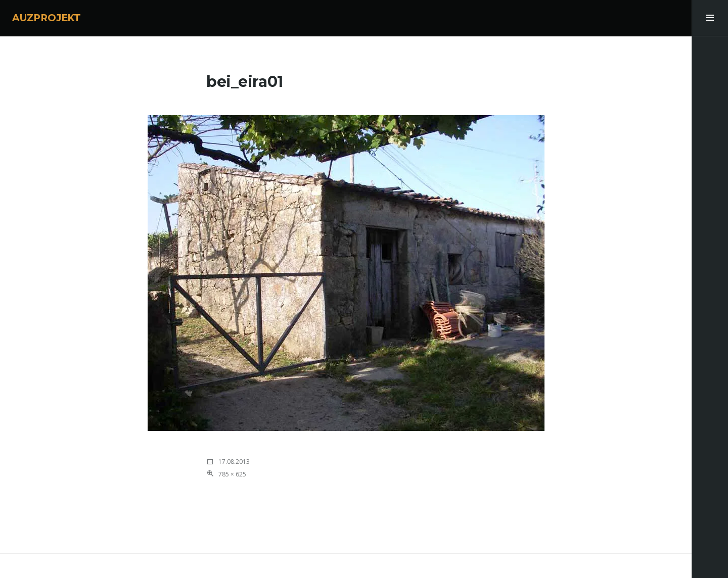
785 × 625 (232, 474)
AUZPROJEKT (47, 18)
